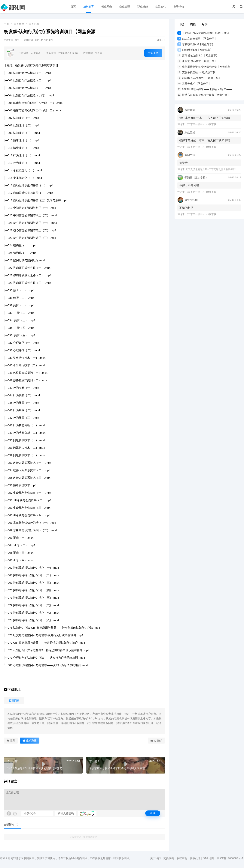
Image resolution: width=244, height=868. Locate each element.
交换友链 (169, 858)
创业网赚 (107, 7)
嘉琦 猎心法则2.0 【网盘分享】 (198, 55)
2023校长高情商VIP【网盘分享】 (199, 78)
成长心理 (34, 24)
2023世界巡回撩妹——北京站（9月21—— (205, 89)
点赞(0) (156, 741)
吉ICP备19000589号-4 (230, 858)
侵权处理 (195, 858)
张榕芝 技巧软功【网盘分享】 (197, 61)
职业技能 (143, 7)
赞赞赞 (183, 163)
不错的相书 (186, 208)
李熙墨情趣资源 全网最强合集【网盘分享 (204, 67)
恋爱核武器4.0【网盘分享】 (196, 44)
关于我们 (155, 858)
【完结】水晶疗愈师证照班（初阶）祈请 (203, 33)
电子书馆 (179, 7)
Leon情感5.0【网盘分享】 (195, 50)
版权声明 (182, 858)
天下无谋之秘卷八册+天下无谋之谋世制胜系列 (211, 169)
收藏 (11, 741)
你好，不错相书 (189, 185)
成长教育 (89, 7)
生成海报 (30, 741)
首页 (73, 7)
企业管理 (125, 7)
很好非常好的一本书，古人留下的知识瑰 (205, 118)
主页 (6, 24)
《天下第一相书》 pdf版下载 (201, 124)
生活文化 (161, 7)
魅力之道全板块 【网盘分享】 (197, 39)
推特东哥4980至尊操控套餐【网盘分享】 (204, 95)
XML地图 (209, 858)
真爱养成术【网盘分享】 (194, 84)
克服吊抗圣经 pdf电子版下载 (196, 72)
